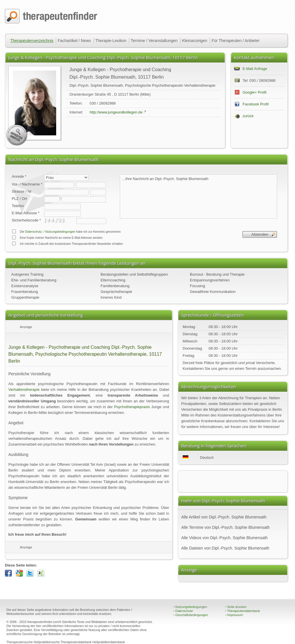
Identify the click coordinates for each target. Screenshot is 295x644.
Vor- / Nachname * (27, 184)
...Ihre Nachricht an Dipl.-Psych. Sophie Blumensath (198, 196)
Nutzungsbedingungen (60, 232)
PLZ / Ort (19, 199)
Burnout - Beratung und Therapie (217, 274)
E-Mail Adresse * (26, 213)
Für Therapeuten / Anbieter (236, 41)
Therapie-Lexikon (111, 41)
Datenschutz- (34, 232)
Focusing (197, 286)
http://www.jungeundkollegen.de (116, 112)
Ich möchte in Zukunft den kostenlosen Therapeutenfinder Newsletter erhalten (67, 244)
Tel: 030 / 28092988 (259, 80)
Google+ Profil (255, 92)
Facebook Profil (256, 104)
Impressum (234, 615)
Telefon (18, 206)
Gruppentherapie (25, 297)
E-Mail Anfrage (255, 69)
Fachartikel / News (74, 41)
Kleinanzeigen (194, 41)
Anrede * (19, 176)
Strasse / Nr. (22, 191)
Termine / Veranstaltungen (154, 41)
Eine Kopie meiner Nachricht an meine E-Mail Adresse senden (57, 237)
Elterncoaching (113, 280)
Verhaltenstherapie (24, 390)
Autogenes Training (27, 274)
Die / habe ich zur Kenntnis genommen (66, 231)
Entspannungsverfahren (210, 280)
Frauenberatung (25, 292)
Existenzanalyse (25, 286)
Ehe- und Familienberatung (34, 280)
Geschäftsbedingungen (191, 615)
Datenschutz (183, 611)
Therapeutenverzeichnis (32, 41)
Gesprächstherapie (116, 292)
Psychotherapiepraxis (132, 407)
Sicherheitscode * (26, 220)
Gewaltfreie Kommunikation (213, 292)
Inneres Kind (111, 297)
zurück (248, 116)
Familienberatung (115, 286)
